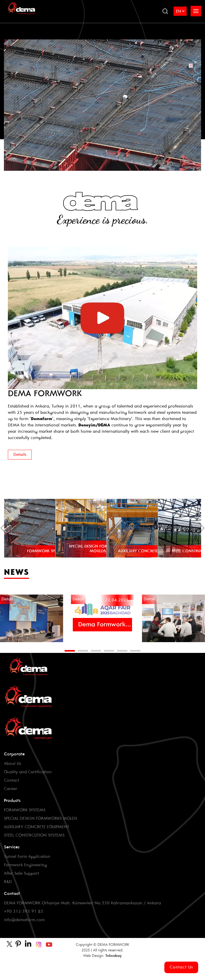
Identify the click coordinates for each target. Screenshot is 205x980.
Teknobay (114, 956)
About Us (12, 764)
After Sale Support (21, 873)
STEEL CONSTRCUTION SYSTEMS (34, 835)
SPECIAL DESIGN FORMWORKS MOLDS (41, 819)
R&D (8, 882)
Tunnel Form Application (27, 857)
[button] (70, 651)
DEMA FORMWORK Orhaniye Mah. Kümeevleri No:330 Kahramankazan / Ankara (82, 903)
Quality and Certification (28, 772)
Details (20, 455)
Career (11, 789)
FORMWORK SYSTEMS (25, 810)
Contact (12, 780)
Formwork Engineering (25, 865)
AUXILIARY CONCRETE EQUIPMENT (37, 827)
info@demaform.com (24, 920)
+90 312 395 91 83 (24, 912)
